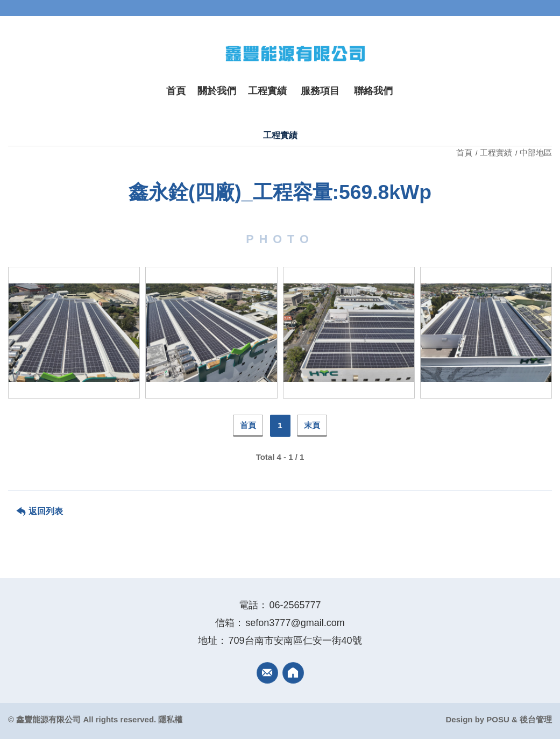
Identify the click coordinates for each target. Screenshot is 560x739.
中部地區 (536, 152)
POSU (498, 719)
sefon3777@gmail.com (295, 623)
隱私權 (170, 719)
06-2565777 (295, 605)
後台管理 (536, 719)
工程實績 (496, 152)
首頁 (465, 152)
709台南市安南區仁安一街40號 (295, 641)
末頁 (312, 425)
